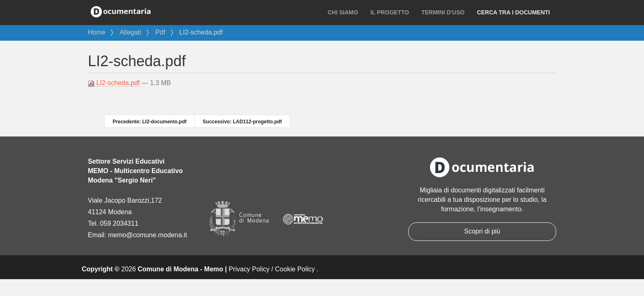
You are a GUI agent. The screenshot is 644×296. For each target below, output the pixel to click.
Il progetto (390, 12)
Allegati (130, 32)
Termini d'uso (443, 12)
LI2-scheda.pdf (115, 83)
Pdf (160, 32)
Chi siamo (343, 12)
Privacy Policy (249, 269)
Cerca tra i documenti (513, 12)
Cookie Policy (295, 269)
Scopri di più (482, 231)
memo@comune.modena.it (147, 235)
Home (97, 32)
